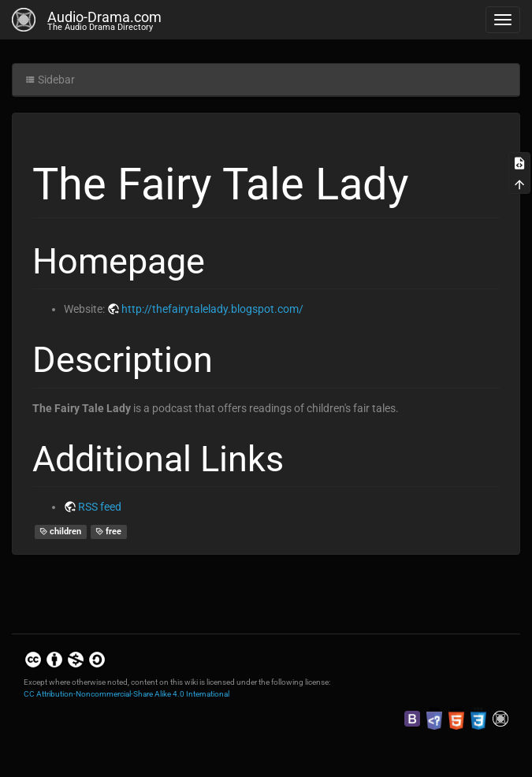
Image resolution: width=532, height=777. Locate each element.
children (61, 532)
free (109, 532)
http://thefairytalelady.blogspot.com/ (212, 309)
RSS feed (100, 507)
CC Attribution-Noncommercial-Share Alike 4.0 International (126, 694)
